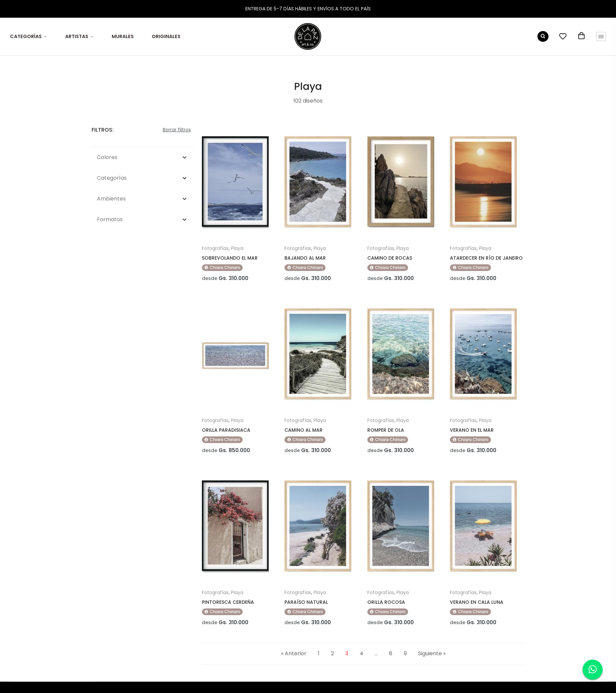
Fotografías (215, 248)
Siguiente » (432, 653)
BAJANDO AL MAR (305, 258)
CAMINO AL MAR (303, 430)
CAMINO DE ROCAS (390, 258)
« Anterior (294, 653)
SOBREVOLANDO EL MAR (230, 258)
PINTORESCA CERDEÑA (228, 602)
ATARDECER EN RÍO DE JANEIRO (486, 258)
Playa (237, 248)
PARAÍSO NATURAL (306, 602)
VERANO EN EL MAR (472, 430)
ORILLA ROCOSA (386, 602)
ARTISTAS (77, 36)
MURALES (123, 36)
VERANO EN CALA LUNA (477, 602)
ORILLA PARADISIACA (226, 430)
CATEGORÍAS (26, 36)
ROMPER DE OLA (386, 430)
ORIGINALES (166, 36)
